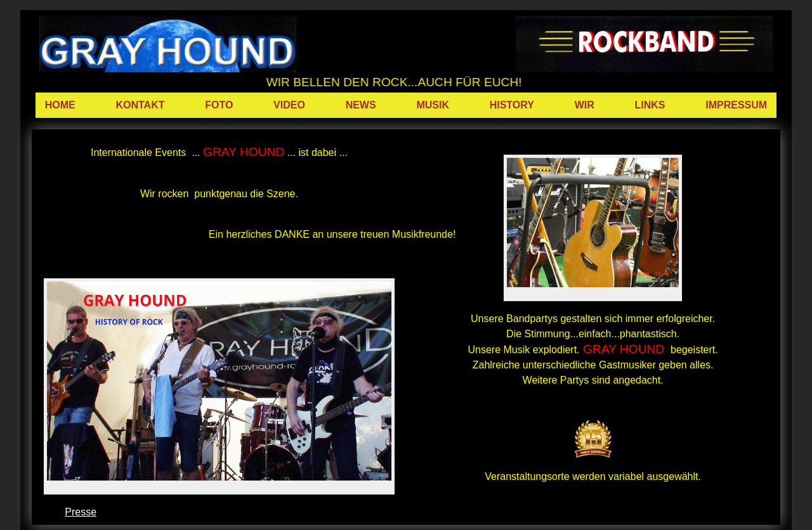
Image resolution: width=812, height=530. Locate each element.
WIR (585, 105)
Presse (81, 512)
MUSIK (433, 105)
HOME (60, 105)
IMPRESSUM (736, 105)
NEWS (361, 105)
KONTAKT (140, 105)
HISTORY (512, 105)
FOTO (219, 105)
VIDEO (289, 105)
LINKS (650, 105)
